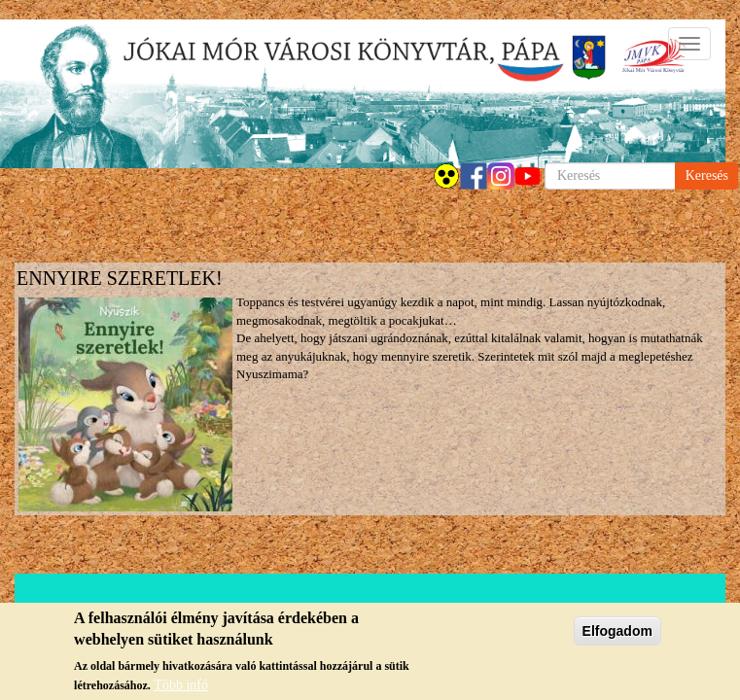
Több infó (181, 686)
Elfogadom (617, 632)
